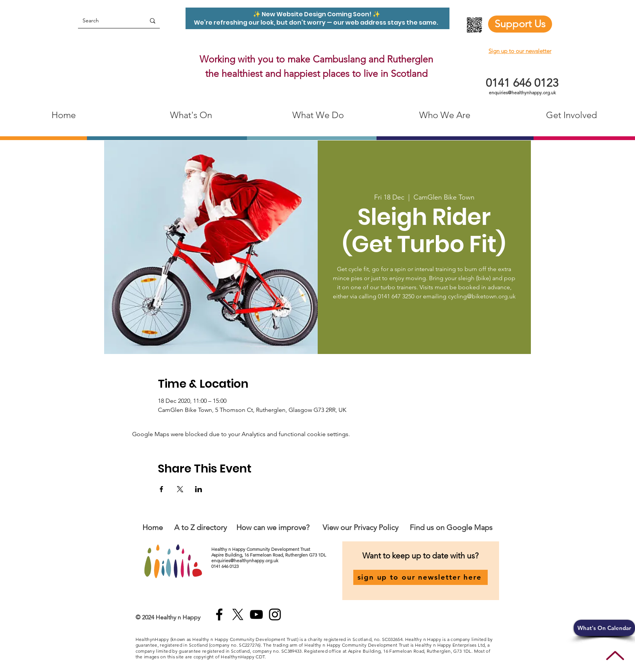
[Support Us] (520, 24)
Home (153, 527)
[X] (238, 614)
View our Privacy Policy (361, 527)
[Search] (106, 21)
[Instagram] (275, 614)
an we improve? (283, 527)
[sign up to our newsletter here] (420, 577)
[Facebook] (219, 614)
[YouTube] (256, 614)
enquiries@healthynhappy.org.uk (522, 93)
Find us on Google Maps (451, 527)
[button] (604, 628)
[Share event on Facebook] (161, 489)
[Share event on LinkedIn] (199, 489)
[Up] (615, 656)
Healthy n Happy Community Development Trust (261, 549)
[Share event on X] (180, 489)
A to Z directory (200, 527)
